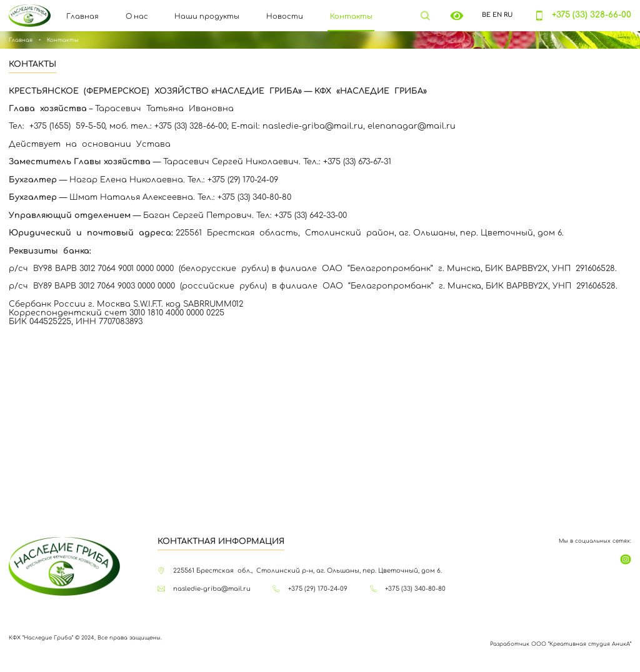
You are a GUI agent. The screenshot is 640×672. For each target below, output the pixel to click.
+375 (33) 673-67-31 (357, 162)
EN (497, 15)
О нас (137, 17)
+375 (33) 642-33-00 (311, 215)
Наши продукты (207, 17)
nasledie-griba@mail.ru (313, 126)
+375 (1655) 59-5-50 (67, 126)
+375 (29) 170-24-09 (243, 180)
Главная (82, 17)
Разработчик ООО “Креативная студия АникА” (561, 644)
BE (486, 15)
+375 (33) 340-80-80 (254, 197)
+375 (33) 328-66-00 (592, 15)
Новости (285, 17)
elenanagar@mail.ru (412, 126)
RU (508, 15)
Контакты (351, 17)
